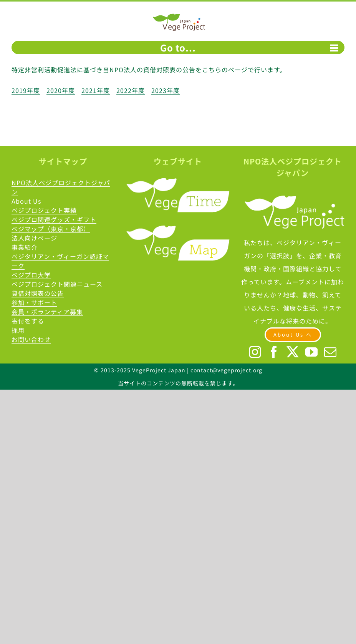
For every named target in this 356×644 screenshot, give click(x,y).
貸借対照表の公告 (38, 293)
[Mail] (330, 352)
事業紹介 (25, 247)
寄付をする (28, 321)
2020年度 (61, 90)
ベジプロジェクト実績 (44, 210)
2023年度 (166, 90)
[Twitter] (293, 352)
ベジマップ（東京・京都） (51, 229)
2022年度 (131, 90)
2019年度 (26, 90)
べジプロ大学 (31, 275)
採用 (18, 330)
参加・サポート (34, 302)
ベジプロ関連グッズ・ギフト (54, 219)
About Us (26, 201)
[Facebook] (274, 352)
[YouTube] (312, 352)
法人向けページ (34, 238)
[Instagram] (255, 352)
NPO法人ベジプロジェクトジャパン (61, 187)
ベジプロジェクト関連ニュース (57, 284)
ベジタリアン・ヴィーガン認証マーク (60, 261)
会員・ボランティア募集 (47, 312)
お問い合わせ (31, 339)
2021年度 (96, 90)
